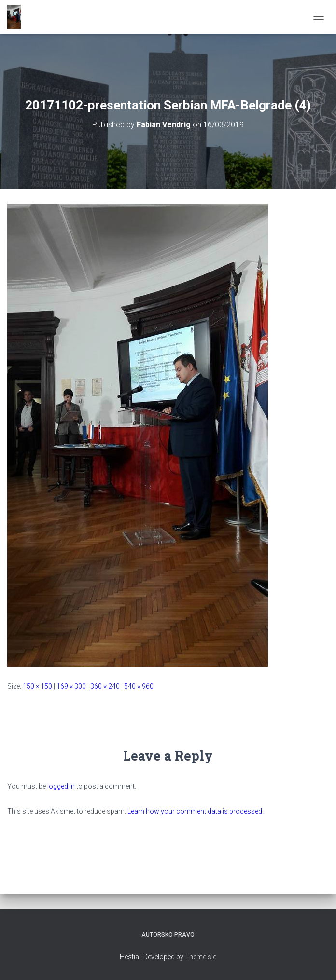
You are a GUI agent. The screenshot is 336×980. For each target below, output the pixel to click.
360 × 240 (105, 686)
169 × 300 (71, 686)
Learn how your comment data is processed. (196, 811)
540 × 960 (139, 686)
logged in (61, 786)
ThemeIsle (201, 957)
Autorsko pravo (168, 935)
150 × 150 (37, 686)
